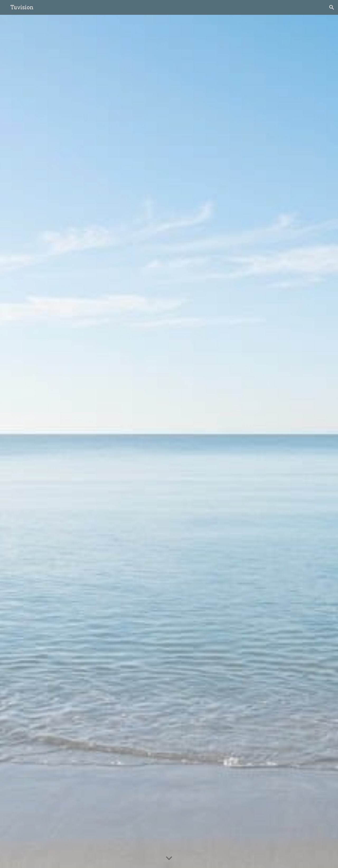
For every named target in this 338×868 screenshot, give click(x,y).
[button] (332, 7)
